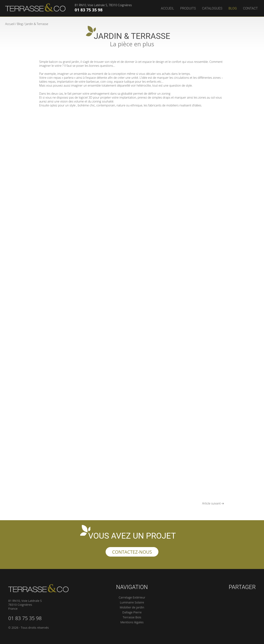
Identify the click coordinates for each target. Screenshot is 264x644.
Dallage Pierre (132, 612)
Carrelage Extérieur (132, 597)
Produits (188, 8)
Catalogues (212, 8)
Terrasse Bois (132, 617)
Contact (250, 8)
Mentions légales (132, 622)
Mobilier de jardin (132, 607)
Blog (233, 8)
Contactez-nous (132, 552)
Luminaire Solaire (132, 602)
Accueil (167, 8)
